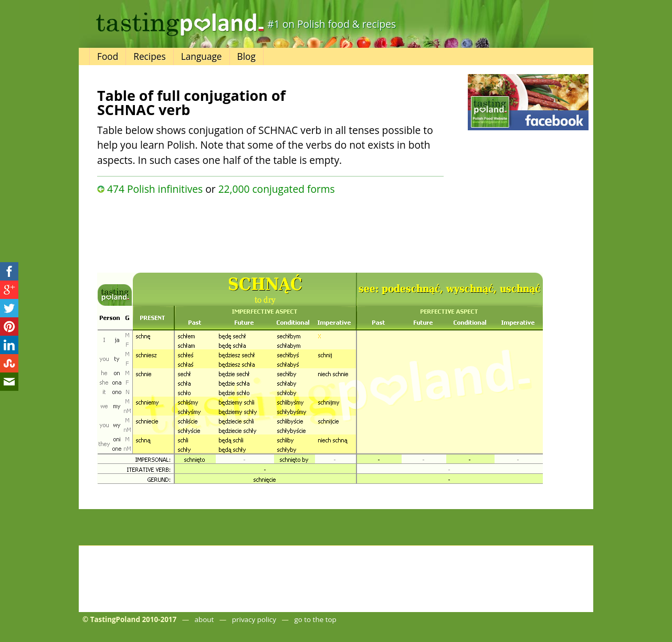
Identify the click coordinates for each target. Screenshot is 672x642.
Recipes (149, 56)
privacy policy (254, 619)
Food (108, 56)
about (204, 619)
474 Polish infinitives (155, 189)
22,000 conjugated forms (277, 189)
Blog (246, 56)
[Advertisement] (270, 231)
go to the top (315, 619)
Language (202, 56)
